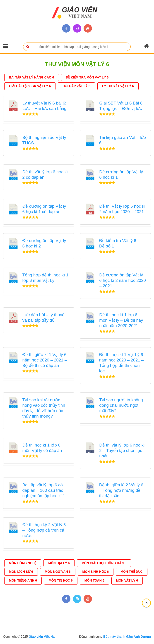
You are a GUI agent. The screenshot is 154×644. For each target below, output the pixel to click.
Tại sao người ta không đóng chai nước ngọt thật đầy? (121, 405)
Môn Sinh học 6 (96, 572)
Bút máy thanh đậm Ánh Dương (127, 637)
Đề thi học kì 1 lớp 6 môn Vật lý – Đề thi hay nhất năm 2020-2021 (121, 320)
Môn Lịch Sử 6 (21, 572)
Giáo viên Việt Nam (43, 637)
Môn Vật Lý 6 (127, 580)
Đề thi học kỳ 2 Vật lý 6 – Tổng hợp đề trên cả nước (44, 530)
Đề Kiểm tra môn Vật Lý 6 (87, 77)
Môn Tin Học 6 (61, 580)
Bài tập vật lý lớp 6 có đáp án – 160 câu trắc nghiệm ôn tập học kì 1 (44, 490)
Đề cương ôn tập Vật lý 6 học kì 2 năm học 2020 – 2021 (123, 280)
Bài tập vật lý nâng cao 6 (32, 77)
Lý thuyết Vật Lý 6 (118, 86)
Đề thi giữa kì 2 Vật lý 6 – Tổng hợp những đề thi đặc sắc (121, 490)
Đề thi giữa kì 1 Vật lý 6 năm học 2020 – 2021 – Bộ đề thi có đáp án (45, 360)
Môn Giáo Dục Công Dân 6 (104, 563)
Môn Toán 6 (94, 580)
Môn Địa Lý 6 (59, 563)
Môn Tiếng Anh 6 (23, 580)
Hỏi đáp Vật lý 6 (76, 86)
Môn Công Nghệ (23, 563)
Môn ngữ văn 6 (58, 572)
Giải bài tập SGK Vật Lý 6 (30, 86)
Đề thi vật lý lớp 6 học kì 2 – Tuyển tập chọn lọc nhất (122, 450)
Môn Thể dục (131, 572)
